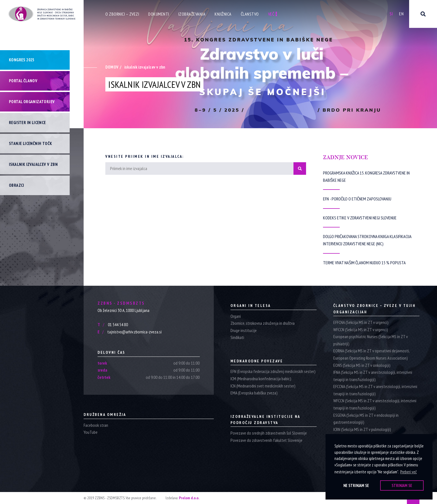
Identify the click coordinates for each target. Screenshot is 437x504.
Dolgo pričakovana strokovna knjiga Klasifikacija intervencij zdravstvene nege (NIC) (367, 240)
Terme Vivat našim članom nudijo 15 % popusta (364, 263)
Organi (236, 316)
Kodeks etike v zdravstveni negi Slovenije (360, 218)
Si (391, 14)
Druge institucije (244, 330)
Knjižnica (223, 14)
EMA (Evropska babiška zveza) (254, 393)
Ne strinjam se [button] (356, 485)
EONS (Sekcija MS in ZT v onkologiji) (362, 365)
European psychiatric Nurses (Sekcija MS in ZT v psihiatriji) (371, 340)
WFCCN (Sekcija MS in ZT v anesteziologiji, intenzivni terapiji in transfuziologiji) (375, 404)
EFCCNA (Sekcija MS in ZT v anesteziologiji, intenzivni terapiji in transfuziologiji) (375, 390)
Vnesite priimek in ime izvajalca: (145, 156)
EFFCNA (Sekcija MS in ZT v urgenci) (361, 322)
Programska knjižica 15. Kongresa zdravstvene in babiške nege (366, 176)
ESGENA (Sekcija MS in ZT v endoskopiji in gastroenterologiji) (366, 419)
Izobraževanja (192, 14)
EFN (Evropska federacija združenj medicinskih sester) (273, 371)
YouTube (91, 432)
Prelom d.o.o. (189, 498)
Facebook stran (96, 425)
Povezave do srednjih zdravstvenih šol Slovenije (269, 433)
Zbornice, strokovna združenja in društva (263, 323)
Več (273, 14)
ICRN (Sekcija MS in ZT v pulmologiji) (362, 429)
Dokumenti (159, 14)
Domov (112, 67)
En (401, 14)
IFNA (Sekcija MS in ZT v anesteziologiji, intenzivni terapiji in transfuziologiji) (373, 376)
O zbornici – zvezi (122, 14)
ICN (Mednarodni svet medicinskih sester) (263, 386)
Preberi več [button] (408, 472)
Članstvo (250, 14)
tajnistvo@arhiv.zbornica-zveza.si (130, 332)
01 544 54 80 (113, 324)
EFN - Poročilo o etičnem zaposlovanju (357, 199)
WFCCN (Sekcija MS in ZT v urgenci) (361, 329)
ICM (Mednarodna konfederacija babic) (261, 379)
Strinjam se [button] (402, 485)
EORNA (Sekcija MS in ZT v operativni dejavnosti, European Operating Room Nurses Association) (371, 354)
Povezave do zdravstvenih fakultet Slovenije (266, 440)
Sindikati (237, 337)
